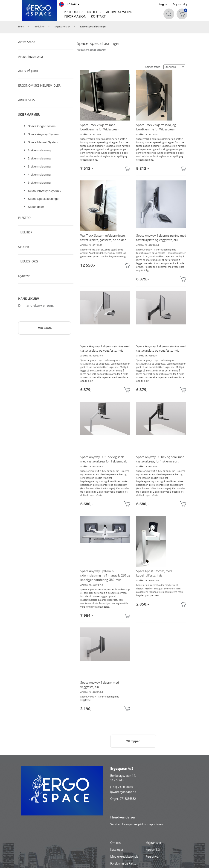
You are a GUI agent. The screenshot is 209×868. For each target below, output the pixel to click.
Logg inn (164, 4)
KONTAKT (98, 16)
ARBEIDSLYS (26, 100)
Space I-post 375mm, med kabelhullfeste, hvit (154, 573)
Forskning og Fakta (123, 863)
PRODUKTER (73, 12)
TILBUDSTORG (28, 261)
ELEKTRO (24, 218)
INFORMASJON (75, 16)
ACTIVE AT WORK (119, 12)
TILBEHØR (25, 232)
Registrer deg (180, 4)
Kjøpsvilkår (153, 850)
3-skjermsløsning (39, 166)
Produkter (39, 27)
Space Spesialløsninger (93, 27)
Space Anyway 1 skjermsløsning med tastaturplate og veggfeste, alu (161, 238)
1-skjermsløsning (39, 150)
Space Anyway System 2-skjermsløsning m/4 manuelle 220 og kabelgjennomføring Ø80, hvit (105, 575)
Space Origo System (42, 126)
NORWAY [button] (69, 4)
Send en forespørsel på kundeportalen (136, 824)
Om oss (115, 843)
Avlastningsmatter (31, 56)
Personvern (153, 856)
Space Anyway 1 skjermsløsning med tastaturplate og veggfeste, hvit (105, 348)
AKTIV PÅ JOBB (28, 71)
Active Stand (27, 42)
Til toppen (133, 741)
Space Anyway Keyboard (45, 191)
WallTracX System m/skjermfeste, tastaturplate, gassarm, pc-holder (103, 238)
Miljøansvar (153, 843)
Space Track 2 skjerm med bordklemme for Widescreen (100, 127)
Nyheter (24, 276)
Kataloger (117, 850)
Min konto (45, 328)
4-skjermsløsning (39, 175)
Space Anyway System (43, 134)
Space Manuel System (43, 142)
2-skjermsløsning (39, 158)
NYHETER (94, 12)
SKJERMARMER (62, 27)
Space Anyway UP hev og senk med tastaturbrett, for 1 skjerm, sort (160, 459)
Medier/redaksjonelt (124, 856)
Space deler (36, 207)
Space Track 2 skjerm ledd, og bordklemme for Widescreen (156, 127)
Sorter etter (152, 67)
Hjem (21, 27)
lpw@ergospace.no (123, 792)
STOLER (23, 247)
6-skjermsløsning (39, 183)
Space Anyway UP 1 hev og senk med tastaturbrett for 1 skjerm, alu (104, 459)
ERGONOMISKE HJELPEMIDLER (39, 85)
